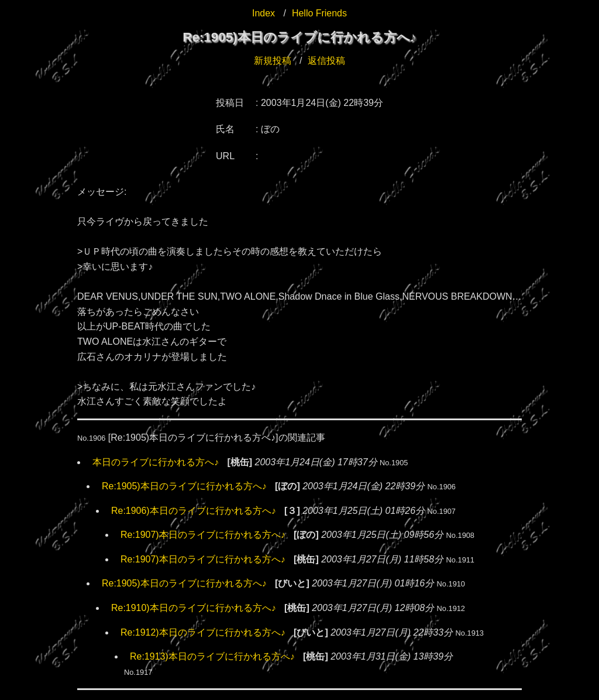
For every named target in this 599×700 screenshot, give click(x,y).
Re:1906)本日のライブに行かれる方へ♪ (194, 511)
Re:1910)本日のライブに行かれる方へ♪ (194, 608)
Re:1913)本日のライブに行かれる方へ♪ (212, 656)
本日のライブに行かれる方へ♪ (156, 462)
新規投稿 (273, 61)
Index (264, 13)
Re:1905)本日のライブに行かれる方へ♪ (184, 486)
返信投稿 (326, 61)
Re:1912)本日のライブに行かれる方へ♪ (203, 632)
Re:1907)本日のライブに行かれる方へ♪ (203, 535)
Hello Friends (319, 13)
